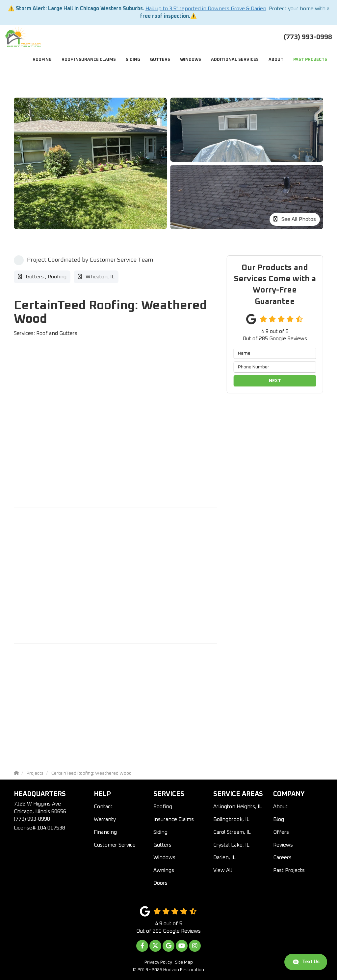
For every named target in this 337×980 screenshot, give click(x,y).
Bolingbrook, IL (231, 819)
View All (223, 870)
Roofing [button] (42, 60)
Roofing (163, 806)
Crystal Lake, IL (231, 845)
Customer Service (115, 845)
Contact (103, 806)
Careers (282, 857)
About (280, 806)
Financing (105, 832)
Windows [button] (191, 60)
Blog (279, 819)
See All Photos (295, 219)
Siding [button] (133, 60)
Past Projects (289, 870)
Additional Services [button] (235, 60)
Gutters (162, 845)
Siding (160, 832)
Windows (164, 857)
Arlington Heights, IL (238, 806)
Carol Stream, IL (232, 832)
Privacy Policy (158, 962)
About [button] (276, 60)
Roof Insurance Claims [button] (89, 60)
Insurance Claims (174, 819)
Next (275, 381)
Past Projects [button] (310, 60)
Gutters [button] (160, 60)
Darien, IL (224, 857)
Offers (281, 832)
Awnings (164, 870)
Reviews (283, 845)
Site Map (184, 962)
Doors (160, 883)
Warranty (105, 819)
